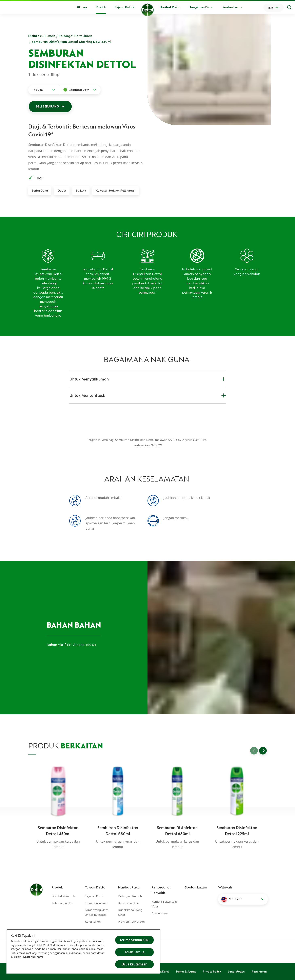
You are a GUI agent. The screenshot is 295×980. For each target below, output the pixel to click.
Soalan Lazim (232, 7)
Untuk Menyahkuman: (147, 379)
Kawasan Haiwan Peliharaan (116, 191)
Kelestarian (93, 922)
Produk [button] (101, 7)
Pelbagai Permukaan (75, 36)
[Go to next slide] (263, 751)
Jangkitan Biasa (202, 7)
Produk (57, 887)
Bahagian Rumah (130, 896)
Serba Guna (40, 191)
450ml (38, 90)
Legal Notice (236, 972)
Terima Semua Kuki (134, 940)
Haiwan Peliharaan (131, 922)
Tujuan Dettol (125, 7)
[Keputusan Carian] (289, 8)
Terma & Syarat (186, 972)
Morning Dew (79, 90)
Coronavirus (160, 913)
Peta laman (259, 972)
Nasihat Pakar (170, 7)
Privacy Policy (212, 972)
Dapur (62, 191)
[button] (243, 899)
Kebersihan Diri (62, 903)
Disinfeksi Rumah (42, 36)
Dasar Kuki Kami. (33, 957)
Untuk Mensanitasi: (147, 395)
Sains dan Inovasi (96, 903)
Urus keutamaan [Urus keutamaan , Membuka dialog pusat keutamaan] (134, 964)
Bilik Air (81, 191)
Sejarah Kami (94, 896)
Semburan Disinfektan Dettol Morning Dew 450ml (72, 42)
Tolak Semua (134, 952)
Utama (82, 7)
